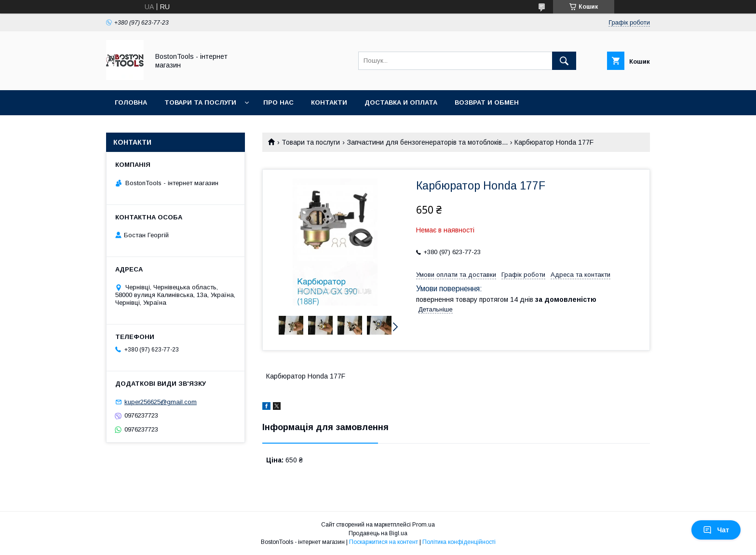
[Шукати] (564, 61)
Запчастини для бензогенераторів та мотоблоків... (427, 142)
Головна (131, 102)
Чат (716, 530)
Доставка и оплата (401, 102)
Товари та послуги (200, 102)
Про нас (278, 102)
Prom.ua (424, 525)
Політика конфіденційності (459, 542)
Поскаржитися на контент (384, 542)
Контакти (329, 102)
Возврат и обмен (487, 102)
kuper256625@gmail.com (161, 402)
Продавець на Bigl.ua (378, 533)
